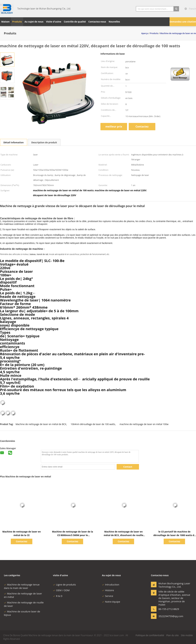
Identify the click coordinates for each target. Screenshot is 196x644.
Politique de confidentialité (150, 635)
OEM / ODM (61, 590)
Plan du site (172, 635)
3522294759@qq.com (169, 616)
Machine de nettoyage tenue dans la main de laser (22, 586)
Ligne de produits (64, 584)
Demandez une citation (183, 22)
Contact (128, 467)
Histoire (108, 590)
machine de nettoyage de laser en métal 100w (144, 424)
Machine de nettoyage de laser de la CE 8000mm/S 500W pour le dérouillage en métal (72, 535)
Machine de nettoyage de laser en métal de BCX (41, 424)
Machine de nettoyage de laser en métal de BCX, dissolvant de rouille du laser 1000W (123, 535)
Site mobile (187, 635)
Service (108, 596)
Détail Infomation (14, 142)
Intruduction (111, 584)
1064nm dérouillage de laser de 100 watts (93, 424)
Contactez (142, 127)
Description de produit (44, 142)
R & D (58, 596)
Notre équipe (111, 602)
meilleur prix (114, 127)
